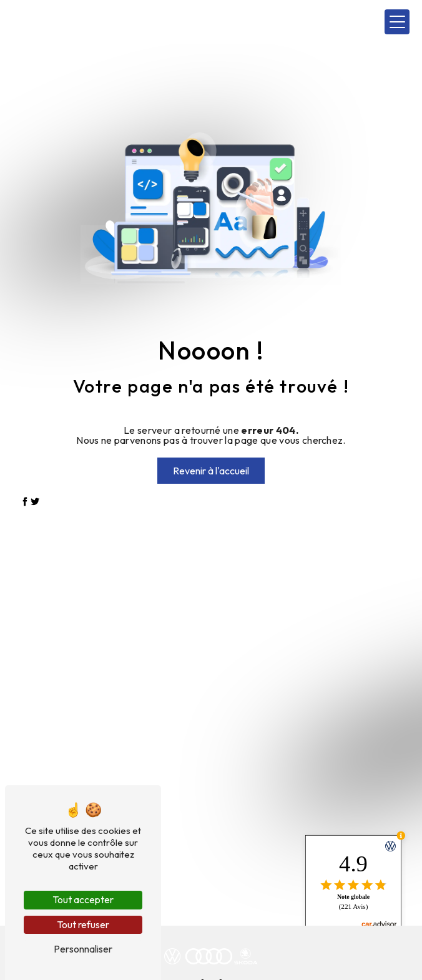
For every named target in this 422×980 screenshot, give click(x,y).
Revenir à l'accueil (211, 471)
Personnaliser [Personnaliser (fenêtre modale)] (83, 949)
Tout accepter (83, 899)
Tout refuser (83, 924)
